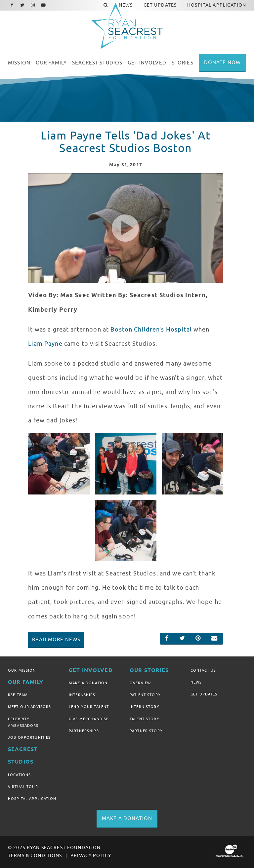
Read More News (56, 640)
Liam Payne (45, 344)
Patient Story (145, 695)
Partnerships (84, 731)
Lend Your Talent (89, 707)
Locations (19, 775)
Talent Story (145, 719)
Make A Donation (88, 683)
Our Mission (22, 670)
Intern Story (145, 707)
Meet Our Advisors (29, 707)
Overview (140, 683)
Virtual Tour (23, 787)
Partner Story (146, 731)
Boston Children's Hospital (151, 330)
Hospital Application (32, 799)
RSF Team (18, 695)
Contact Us (203, 670)
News (196, 682)
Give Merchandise (89, 719)
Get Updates (204, 694)
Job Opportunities (29, 737)
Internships (82, 695)
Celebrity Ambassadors (23, 722)
